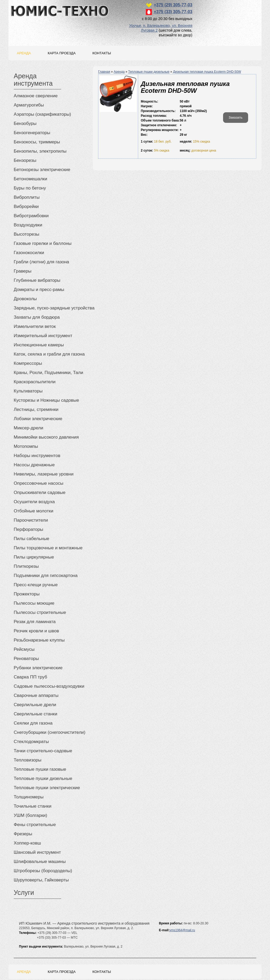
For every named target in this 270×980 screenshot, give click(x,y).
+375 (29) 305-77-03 (173, 5)
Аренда (24, 53)
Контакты (102, 53)
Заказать (236, 118)
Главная (104, 72)
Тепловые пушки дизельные (149, 72)
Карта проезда (62, 53)
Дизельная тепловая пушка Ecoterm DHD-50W (207, 72)
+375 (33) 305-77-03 (173, 12)
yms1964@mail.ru (182, 930)
